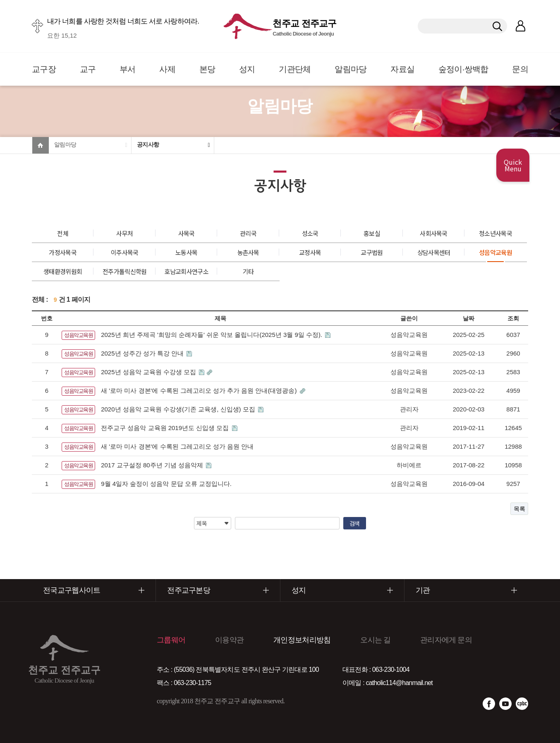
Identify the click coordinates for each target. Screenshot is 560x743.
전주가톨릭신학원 (124, 271)
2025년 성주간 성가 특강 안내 (143, 353)
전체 (63, 233)
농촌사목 (248, 252)
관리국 (248, 233)
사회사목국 (434, 233)
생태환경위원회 (63, 271)
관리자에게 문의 (446, 640)
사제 (167, 69)
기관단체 (295, 69)
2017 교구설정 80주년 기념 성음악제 (153, 465)
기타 (248, 271)
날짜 (469, 318)
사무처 (124, 233)
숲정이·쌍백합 (463, 69)
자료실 (402, 69)
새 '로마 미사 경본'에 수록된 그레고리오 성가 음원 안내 (177, 446)
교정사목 (310, 252)
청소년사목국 (495, 233)
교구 (88, 69)
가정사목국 (63, 252)
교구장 (44, 69)
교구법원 (372, 252)
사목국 (187, 233)
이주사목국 (125, 252)
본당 (207, 69)
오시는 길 (375, 640)
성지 (247, 69)
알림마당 (351, 69)
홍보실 (372, 233)
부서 (128, 69)
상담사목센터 (434, 252)
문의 (520, 69)
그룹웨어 (171, 640)
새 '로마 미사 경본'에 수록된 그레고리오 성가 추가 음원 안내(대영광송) (200, 391)
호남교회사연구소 (186, 271)
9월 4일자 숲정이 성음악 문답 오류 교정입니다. (166, 484)
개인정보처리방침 (302, 640)
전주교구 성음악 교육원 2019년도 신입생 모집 (166, 428)
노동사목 (186, 252)
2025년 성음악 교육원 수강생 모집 (149, 372)
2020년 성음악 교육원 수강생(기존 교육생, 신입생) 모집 (179, 409)
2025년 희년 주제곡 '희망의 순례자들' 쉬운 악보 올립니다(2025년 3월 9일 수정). (212, 335)
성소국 (310, 233)
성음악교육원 (495, 252)
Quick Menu (513, 165)
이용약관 (229, 640)
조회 (513, 318)
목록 (519, 509)
